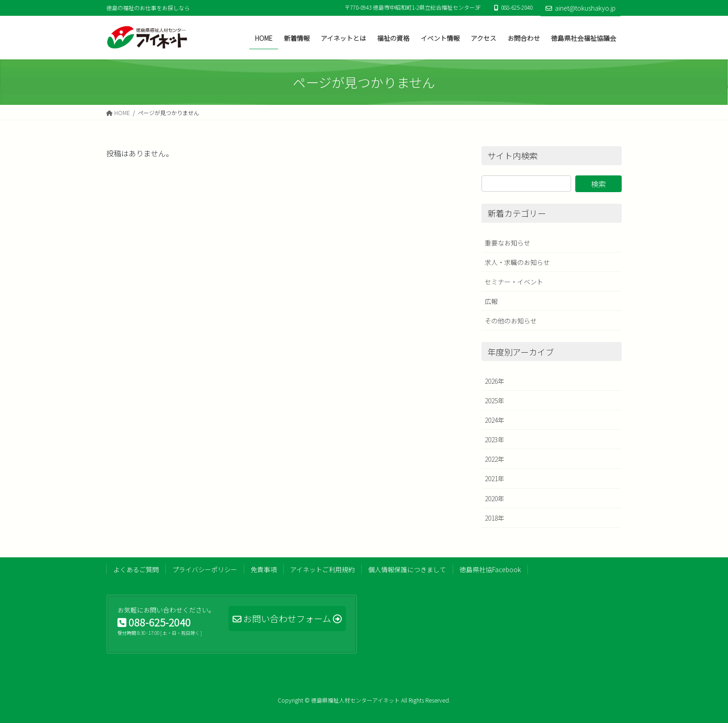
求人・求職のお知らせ (517, 262)
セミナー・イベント (514, 282)
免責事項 (264, 569)
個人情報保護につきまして (407, 569)
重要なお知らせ (507, 243)
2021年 (494, 478)
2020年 (494, 498)
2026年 (494, 381)
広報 (491, 301)
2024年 (494, 420)
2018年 (494, 518)
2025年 (494, 400)
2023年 (494, 439)
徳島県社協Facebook (490, 569)
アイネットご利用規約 (322, 569)
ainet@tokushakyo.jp (581, 8)
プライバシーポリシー (205, 569)
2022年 (494, 459)
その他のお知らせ (511, 321)
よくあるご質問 (136, 569)
